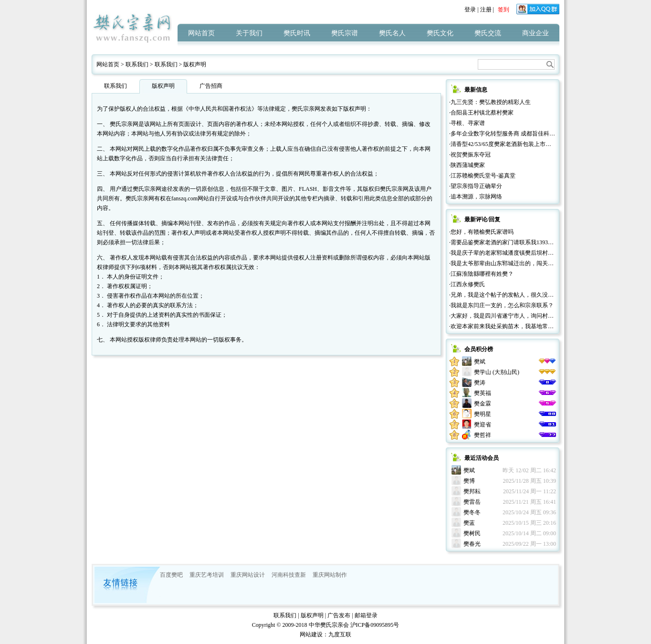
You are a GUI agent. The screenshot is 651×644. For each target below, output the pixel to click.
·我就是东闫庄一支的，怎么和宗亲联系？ (501, 305)
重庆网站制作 (330, 575)
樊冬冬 (472, 512)
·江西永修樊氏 (467, 284)
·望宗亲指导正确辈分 (476, 186)
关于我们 (249, 33)
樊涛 (480, 383)
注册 (486, 10)
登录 (470, 10)
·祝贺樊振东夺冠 (470, 155)
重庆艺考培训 (207, 575)
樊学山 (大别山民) (497, 372)
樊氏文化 (440, 33)
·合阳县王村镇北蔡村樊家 (481, 113)
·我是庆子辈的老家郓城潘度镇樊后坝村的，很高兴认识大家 (524, 253)
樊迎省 (483, 425)
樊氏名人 (392, 33)
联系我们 (137, 64)
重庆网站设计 (248, 575)
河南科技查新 (289, 575)
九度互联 (340, 634)
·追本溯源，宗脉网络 (476, 197)
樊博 (469, 481)
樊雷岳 (472, 502)
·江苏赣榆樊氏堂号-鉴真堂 (482, 176)
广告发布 (339, 615)
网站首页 (201, 33)
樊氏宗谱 (345, 33)
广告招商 (211, 86)
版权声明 (195, 64)
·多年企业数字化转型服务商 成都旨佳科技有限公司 (514, 134)
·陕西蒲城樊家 (467, 165)
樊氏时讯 (297, 33)
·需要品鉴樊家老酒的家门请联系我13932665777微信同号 (520, 242)
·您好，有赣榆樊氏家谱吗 (481, 232)
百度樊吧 (171, 575)
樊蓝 (469, 523)
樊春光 (472, 544)
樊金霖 (483, 404)
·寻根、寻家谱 (467, 123)
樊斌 (480, 362)
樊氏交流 (488, 33)
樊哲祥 (483, 435)
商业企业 (535, 33)
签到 (504, 10)
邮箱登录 (366, 615)
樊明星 (483, 414)
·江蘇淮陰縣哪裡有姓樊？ (481, 274)
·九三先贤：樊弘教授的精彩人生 (490, 102)
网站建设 (311, 634)
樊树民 (472, 533)
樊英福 (483, 393)
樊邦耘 (472, 491)
